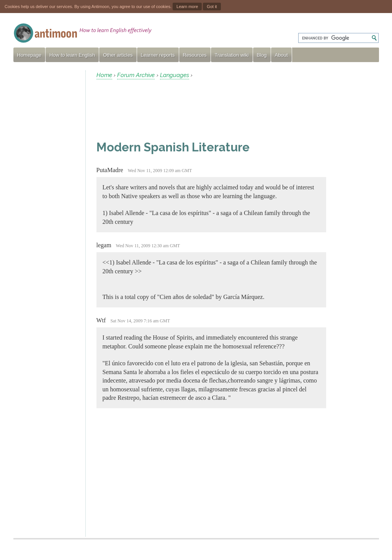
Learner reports (158, 55)
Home (104, 75)
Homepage (29, 55)
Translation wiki (232, 55)
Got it (212, 7)
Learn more (187, 7)
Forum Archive (136, 75)
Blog (262, 55)
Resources (195, 55)
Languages (175, 75)
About (281, 55)
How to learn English (72, 55)
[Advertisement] (46, 186)
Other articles (118, 55)
